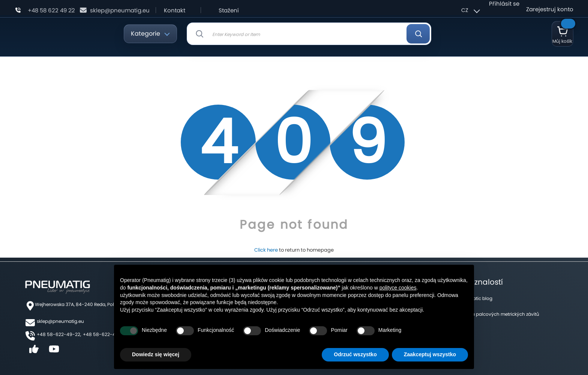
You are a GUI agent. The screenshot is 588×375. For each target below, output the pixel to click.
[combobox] (309, 34)
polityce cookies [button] (398, 288)
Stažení (229, 10)
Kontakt (175, 10)
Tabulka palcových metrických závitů (498, 314)
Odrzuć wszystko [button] (355, 354)
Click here (266, 250)
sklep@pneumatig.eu (120, 10)
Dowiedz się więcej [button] (156, 354)
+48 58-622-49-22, (59, 334)
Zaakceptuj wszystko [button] (430, 354)
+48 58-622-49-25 (105, 334)
